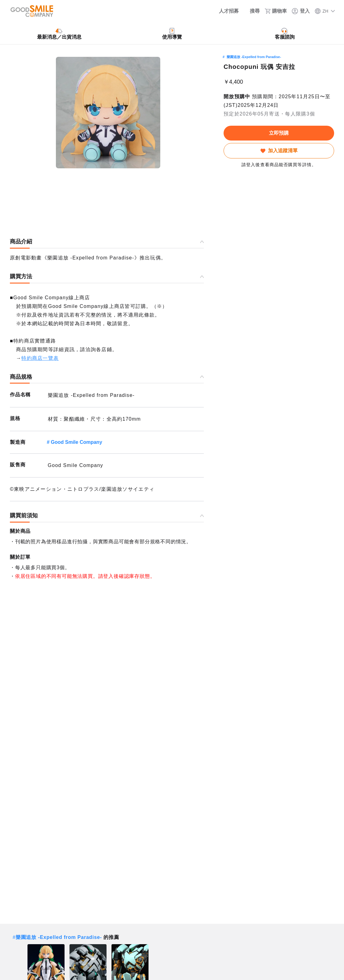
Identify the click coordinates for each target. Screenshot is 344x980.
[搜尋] (252, 11)
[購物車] (276, 11)
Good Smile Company (77, 442)
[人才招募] (225, 11)
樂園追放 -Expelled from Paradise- (254, 57)
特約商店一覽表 (40, 358)
